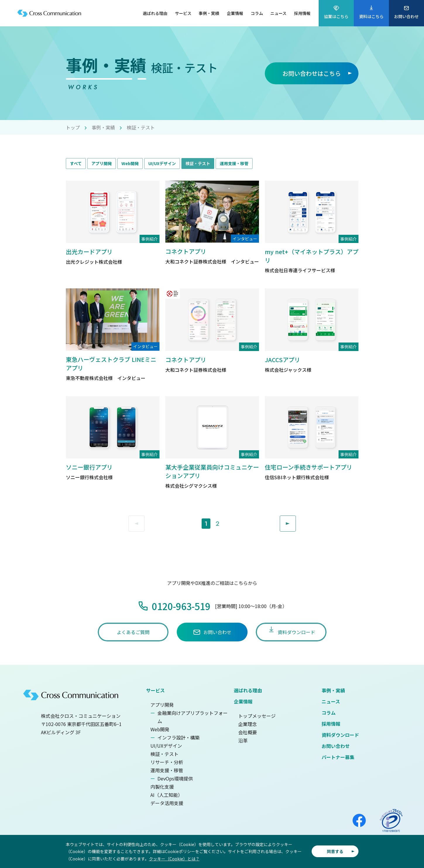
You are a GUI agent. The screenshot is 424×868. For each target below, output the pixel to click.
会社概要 (248, 732)
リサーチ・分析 (167, 762)
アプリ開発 (102, 163)
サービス (155, 690)
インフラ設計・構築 (178, 737)
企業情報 (243, 701)
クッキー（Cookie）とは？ (174, 859)
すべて (76, 163)
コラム (329, 713)
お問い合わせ (336, 746)
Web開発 (130, 163)
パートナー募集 (338, 757)
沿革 (243, 740)
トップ (73, 127)
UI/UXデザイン (162, 163)
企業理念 (248, 724)
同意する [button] (335, 851)
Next (296, 520)
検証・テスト (198, 163)
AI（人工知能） (166, 795)
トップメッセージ (257, 716)
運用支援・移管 (234, 163)
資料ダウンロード (340, 735)
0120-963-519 (181, 606)
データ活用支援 (167, 803)
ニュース (331, 701)
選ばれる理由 (248, 690)
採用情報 (331, 724)
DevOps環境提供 (175, 778)
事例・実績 (103, 127)
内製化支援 (162, 787)
